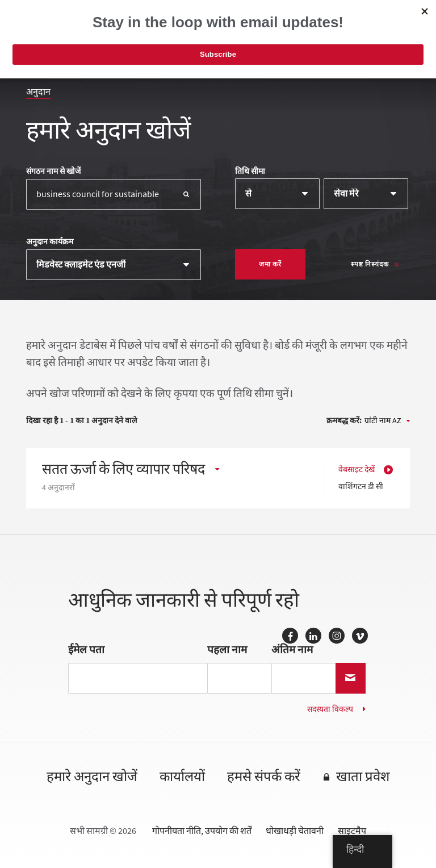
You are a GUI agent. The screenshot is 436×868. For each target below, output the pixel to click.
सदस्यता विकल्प (330, 709)
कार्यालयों (182, 777)
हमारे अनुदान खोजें (92, 777)
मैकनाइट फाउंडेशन (83, 26)
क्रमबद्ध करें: (344, 421)
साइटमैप (352, 831)
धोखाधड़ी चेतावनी (295, 831)
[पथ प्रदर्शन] (397, 29)
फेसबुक (290, 636)
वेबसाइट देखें (357, 470)
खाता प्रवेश (363, 777)
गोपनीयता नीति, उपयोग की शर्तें (202, 831)
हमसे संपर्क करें (264, 777)
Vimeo (360, 636)
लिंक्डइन (313, 636)
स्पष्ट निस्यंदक (370, 264)
